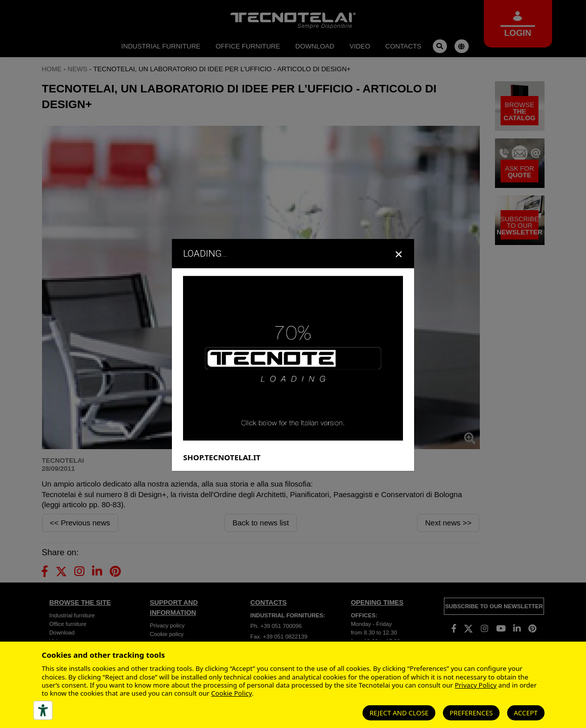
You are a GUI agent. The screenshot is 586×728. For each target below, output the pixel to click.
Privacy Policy (476, 685)
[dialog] (293, 364)
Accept (526, 713)
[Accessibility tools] (43, 710)
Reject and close (399, 713)
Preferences (471, 713)
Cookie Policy (232, 693)
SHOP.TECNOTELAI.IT (222, 467)
